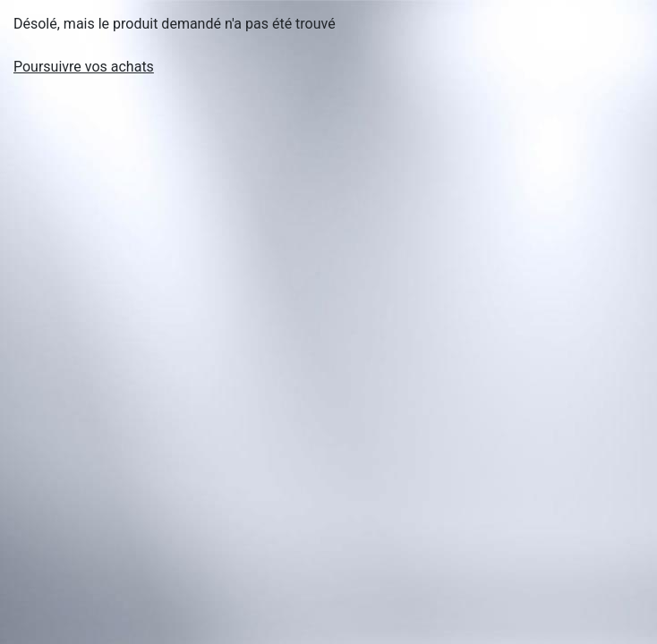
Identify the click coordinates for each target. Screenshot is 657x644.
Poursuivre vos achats (84, 67)
